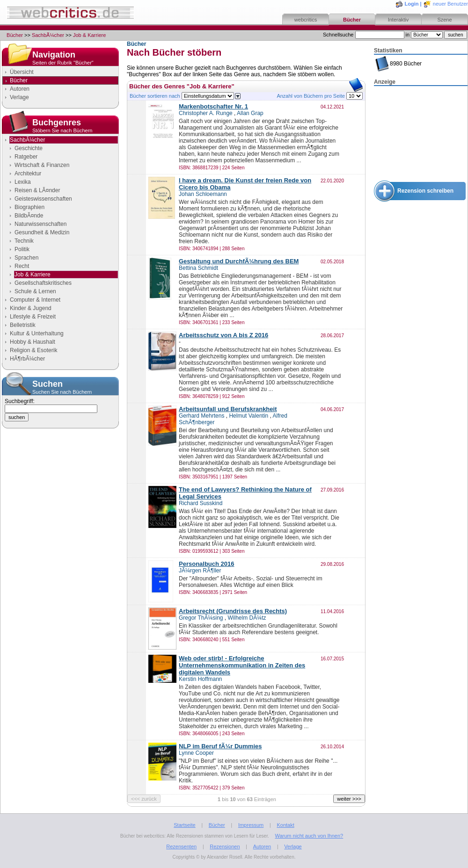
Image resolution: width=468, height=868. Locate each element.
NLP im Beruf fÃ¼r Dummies (220, 746)
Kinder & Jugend (31, 308)
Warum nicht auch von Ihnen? (309, 836)
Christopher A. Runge (206, 113)
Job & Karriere (89, 35)
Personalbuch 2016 (207, 564)
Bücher (352, 20)
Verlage (19, 97)
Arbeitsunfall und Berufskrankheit (228, 409)
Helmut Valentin (249, 416)
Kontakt (285, 825)
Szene (444, 20)
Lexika (23, 182)
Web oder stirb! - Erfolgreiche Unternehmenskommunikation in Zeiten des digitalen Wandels (242, 665)
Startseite (184, 825)
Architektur (28, 174)
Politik (22, 249)
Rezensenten (181, 846)
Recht (22, 266)
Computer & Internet (35, 300)
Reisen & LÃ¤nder (37, 190)
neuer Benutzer (450, 4)
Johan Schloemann (203, 194)
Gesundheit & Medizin (42, 232)
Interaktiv (399, 20)
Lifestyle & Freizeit (33, 317)
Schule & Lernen (35, 291)
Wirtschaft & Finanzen (42, 165)
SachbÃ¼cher (48, 35)
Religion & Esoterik (33, 350)
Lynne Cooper (196, 753)
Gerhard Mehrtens (201, 416)
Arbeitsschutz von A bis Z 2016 (223, 335)
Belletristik (23, 325)
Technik (24, 241)
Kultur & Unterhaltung (37, 333)
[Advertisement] (421, 134)
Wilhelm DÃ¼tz (247, 618)
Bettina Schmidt (198, 268)
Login (412, 4)
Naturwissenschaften (40, 224)
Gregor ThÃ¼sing (201, 618)
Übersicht (22, 72)
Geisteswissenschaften (43, 199)
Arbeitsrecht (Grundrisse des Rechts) (233, 611)
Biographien (29, 207)
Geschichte (29, 148)
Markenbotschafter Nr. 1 (213, 106)
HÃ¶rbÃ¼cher (27, 359)
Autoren (20, 89)
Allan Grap (250, 113)
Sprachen (26, 258)
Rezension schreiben (425, 191)
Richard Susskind (201, 503)
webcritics (306, 20)
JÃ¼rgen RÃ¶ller (200, 571)
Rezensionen (225, 846)
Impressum (251, 825)
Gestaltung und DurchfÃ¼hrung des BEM (239, 261)
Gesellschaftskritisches (43, 283)
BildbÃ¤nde (29, 216)
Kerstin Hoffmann (201, 679)
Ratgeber (26, 157)
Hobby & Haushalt (33, 342)
